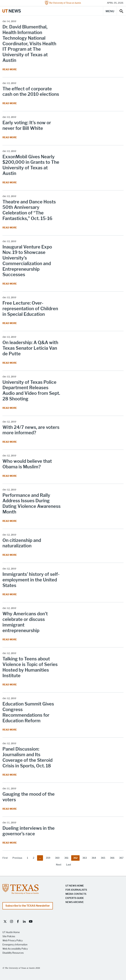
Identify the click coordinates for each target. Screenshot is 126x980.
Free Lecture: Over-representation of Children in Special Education (30, 309)
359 (48, 858)
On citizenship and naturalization (22, 543)
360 (57, 858)
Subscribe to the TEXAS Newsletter (28, 906)
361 (66, 858)
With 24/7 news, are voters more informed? (31, 430)
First (5, 858)
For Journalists (76, 890)
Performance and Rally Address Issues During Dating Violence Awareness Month (31, 504)
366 (112, 858)
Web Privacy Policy (13, 941)
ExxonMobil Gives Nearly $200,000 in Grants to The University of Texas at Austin (31, 165)
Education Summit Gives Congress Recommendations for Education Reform (28, 712)
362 (75, 858)
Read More (10, 70)
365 (103, 858)
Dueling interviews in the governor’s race (29, 831)
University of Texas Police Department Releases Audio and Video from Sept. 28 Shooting (31, 391)
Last (69, 865)
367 (121, 858)
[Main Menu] (110, 11)
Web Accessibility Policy (15, 949)
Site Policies (9, 936)
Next (59, 865)
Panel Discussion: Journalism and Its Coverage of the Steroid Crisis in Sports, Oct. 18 (27, 757)
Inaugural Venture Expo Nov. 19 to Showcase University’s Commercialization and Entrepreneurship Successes (27, 261)
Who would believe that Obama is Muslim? (27, 464)
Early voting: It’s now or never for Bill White (27, 125)
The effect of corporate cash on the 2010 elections (31, 92)
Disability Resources (13, 953)
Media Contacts (76, 894)
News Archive (75, 902)
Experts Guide (75, 898)
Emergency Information (15, 945)
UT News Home (75, 886)
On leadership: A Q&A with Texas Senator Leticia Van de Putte (30, 348)
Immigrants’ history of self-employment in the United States (31, 580)
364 (94, 858)
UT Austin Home (11, 932)
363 (85, 858)
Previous (17, 858)
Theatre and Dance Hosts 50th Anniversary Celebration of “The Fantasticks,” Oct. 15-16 (29, 210)
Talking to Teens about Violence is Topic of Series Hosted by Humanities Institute (30, 667)
